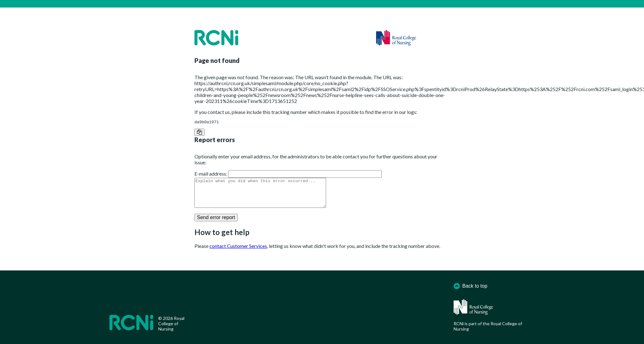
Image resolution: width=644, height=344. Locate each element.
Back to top (470, 286)
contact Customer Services (238, 252)
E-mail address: (211, 175)
